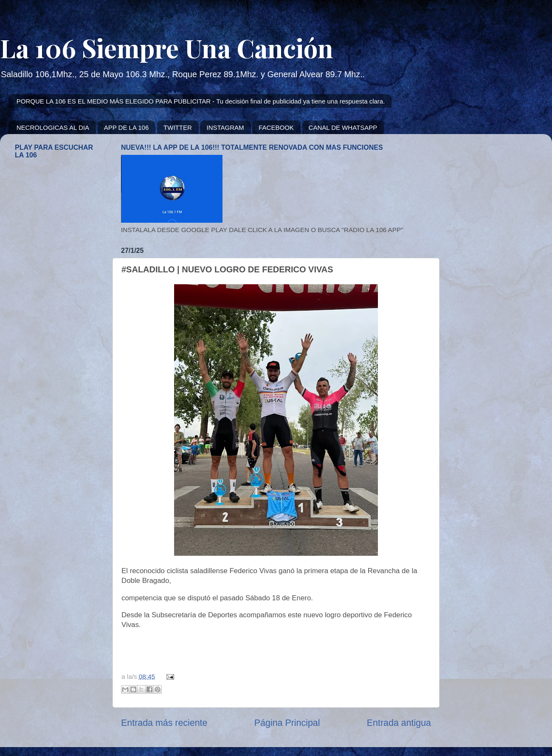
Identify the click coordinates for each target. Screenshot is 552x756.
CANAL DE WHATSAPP (343, 127)
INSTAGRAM (225, 127)
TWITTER (178, 127)
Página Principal (287, 723)
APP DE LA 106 (127, 127)
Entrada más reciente (164, 723)
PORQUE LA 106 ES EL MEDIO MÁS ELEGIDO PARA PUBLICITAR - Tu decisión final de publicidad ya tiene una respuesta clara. (201, 101)
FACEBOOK (276, 127)
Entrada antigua (399, 723)
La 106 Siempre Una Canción (167, 48)
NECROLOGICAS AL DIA (53, 127)
